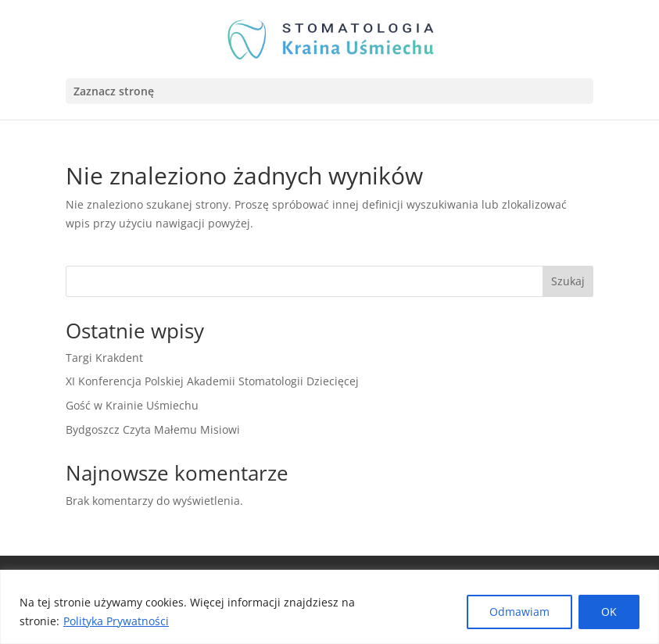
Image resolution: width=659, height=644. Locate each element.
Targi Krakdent (104, 358)
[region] (329, 607)
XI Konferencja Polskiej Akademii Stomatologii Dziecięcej (212, 381)
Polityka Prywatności (116, 621)
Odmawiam (519, 612)
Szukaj (568, 281)
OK (609, 612)
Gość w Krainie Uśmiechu (132, 405)
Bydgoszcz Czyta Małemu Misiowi (153, 429)
